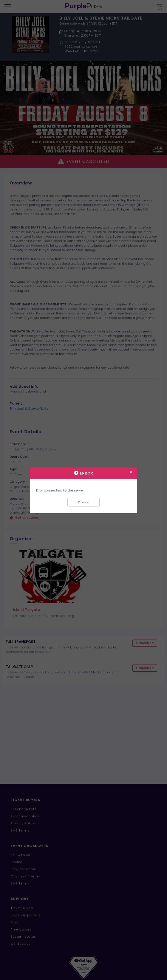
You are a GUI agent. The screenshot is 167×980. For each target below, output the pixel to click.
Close (83, 502)
